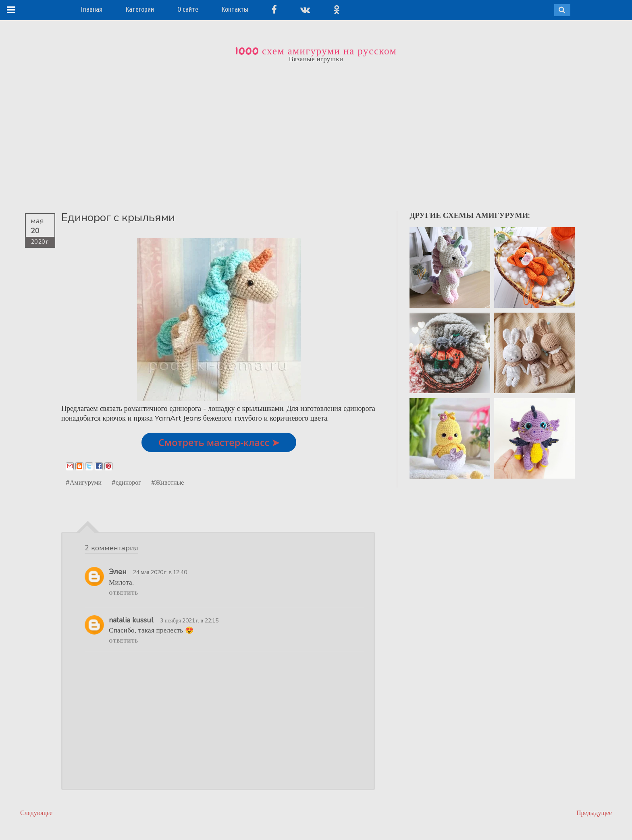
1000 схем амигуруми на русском (316, 51)
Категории (140, 9)
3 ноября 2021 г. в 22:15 (189, 620)
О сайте (188, 9)
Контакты (235, 9)
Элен (118, 572)
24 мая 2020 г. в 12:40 (160, 572)
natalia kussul (131, 620)
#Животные (168, 482)
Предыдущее (594, 813)
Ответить (124, 593)
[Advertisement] (316, 132)
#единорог (126, 482)
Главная (91, 9)
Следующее (36, 813)
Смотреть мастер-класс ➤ (219, 442)
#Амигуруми (84, 482)
